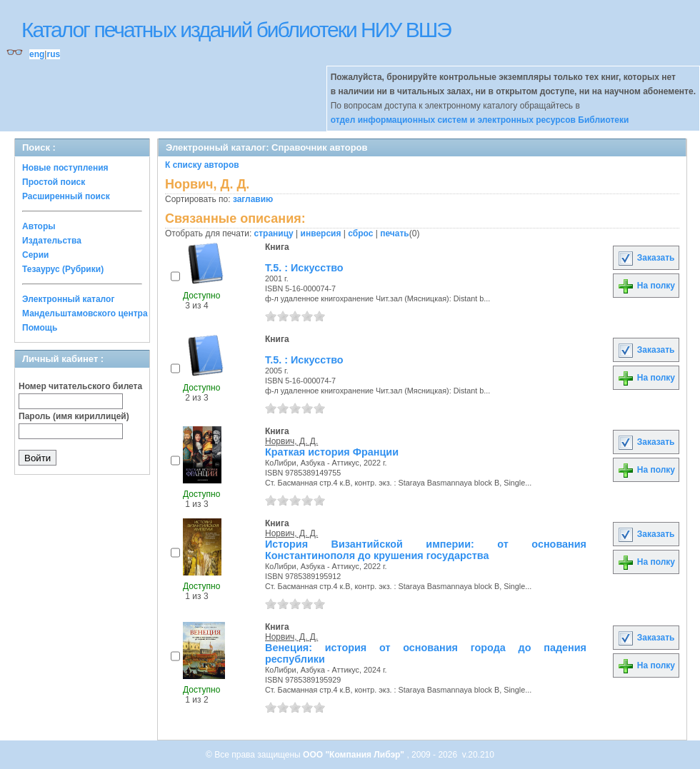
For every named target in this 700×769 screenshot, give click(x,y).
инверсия (321, 233)
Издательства (52, 241)
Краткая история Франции (332, 452)
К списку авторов (202, 165)
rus (53, 54)
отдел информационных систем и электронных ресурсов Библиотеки (480, 120)
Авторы (39, 226)
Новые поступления (65, 168)
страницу (274, 233)
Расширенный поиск (66, 196)
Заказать (646, 258)
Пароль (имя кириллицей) (74, 416)
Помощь (40, 328)
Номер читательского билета (80, 386)
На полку (646, 286)
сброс (360, 233)
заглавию (253, 199)
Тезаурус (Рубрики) (63, 269)
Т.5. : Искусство (304, 268)
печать (395, 233)
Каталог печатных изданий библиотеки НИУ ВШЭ (236, 30)
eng (37, 54)
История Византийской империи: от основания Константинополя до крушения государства (426, 550)
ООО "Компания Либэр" (355, 755)
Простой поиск (54, 182)
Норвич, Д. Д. (291, 441)
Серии (35, 255)
